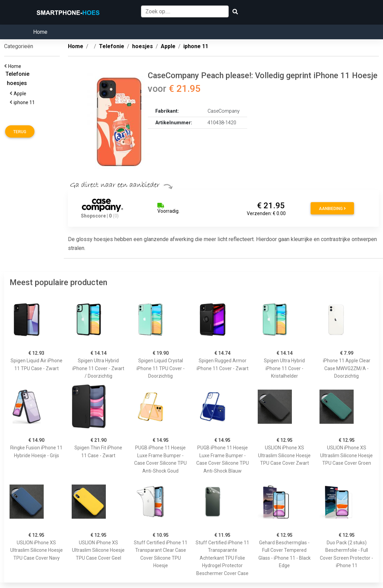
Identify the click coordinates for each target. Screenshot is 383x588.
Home (40, 32)
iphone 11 (25, 102)
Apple (21, 94)
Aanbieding (332, 209)
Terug (20, 132)
